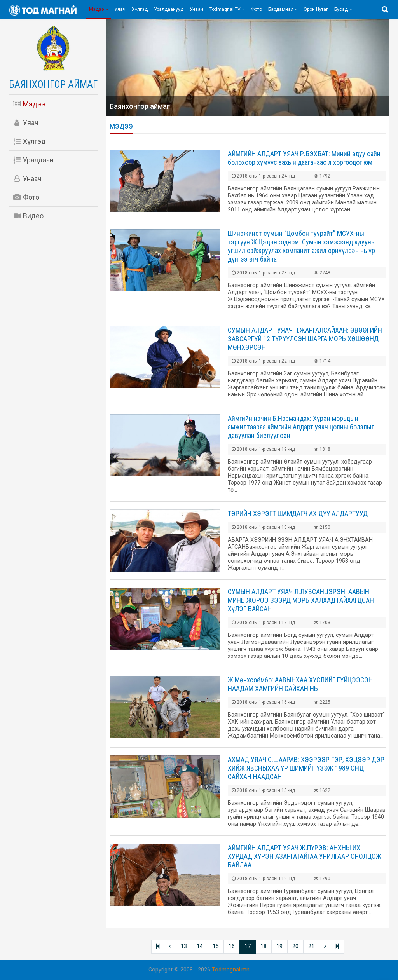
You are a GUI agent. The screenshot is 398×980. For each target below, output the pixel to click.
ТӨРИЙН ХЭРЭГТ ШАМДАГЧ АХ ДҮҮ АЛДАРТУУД (298, 514)
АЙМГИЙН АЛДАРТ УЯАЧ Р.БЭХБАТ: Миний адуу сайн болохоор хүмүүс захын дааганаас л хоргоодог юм (304, 158)
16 (232, 946)
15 (216, 946)
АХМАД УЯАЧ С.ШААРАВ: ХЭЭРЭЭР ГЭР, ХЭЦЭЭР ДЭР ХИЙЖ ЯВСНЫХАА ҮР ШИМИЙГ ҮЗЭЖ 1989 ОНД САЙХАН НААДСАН (306, 768)
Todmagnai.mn (231, 970)
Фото (256, 9)
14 (200, 946)
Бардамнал (281, 9)
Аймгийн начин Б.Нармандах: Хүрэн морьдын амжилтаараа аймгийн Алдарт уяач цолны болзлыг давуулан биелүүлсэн (301, 427)
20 (295, 946)
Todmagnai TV (225, 9)
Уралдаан (33, 160)
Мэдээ (97, 9)
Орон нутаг (316, 9)
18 (264, 946)
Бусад (341, 9)
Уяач (120, 9)
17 (248, 946)
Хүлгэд (140, 9)
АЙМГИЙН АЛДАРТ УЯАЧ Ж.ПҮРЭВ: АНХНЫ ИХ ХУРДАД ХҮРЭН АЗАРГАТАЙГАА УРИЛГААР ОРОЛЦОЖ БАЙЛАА (305, 856)
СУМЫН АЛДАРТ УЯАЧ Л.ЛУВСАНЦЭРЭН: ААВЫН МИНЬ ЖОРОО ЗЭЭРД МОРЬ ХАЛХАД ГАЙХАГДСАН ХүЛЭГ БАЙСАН (301, 600)
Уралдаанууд (169, 9)
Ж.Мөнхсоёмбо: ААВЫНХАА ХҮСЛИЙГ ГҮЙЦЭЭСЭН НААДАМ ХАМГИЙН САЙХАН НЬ (300, 684)
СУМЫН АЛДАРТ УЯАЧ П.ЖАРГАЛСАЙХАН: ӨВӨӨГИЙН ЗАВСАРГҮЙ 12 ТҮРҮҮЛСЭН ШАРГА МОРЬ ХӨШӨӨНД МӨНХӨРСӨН (305, 339)
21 (311, 946)
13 (184, 946)
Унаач (196, 9)
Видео (28, 216)
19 (279, 946)
